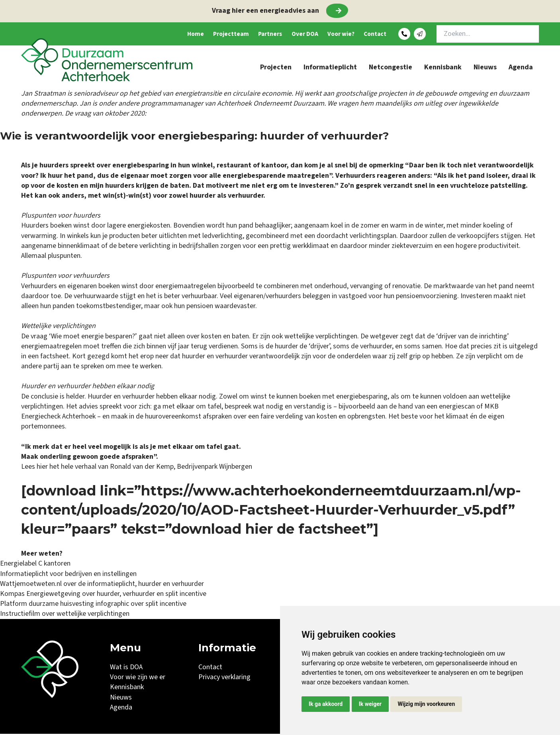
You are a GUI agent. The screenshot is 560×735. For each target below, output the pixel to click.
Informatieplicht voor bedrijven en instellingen (68, 575)
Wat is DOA (126, 668)
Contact (367, 34)
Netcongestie (391, 68)
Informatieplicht (330, 68)
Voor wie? (327, 34)
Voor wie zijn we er (138, 678)
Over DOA (284, 34)
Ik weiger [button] (370, 704)
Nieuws (485, 68)
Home (155, 34)
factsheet (55, 357)
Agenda (521, 68)
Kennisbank (443, 68)
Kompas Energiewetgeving (40, 595)
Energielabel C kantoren (35, 565)
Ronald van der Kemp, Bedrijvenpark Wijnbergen (180, 468)
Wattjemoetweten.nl (31, 585)
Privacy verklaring (224, 678)
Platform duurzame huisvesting (47, 605)
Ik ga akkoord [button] (326, 704)
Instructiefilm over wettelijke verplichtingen (65, 615)
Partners (243, 34)
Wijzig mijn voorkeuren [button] (426, 704)
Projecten (276, 68)
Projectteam (197, 34)
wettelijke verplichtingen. (322, 337)
